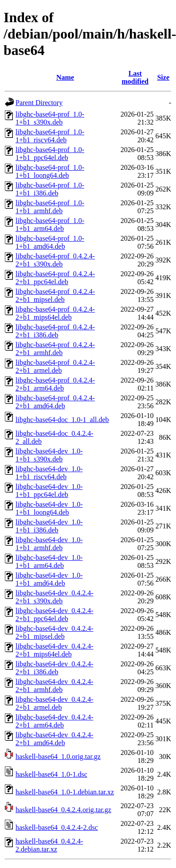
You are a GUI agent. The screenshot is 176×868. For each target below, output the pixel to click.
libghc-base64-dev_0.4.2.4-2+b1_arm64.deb (55, 721)
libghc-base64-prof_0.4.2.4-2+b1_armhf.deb (55, 349)
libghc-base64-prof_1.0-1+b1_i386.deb (50, 189)
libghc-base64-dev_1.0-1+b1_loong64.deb (49, 508)
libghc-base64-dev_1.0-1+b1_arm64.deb (49, 561)
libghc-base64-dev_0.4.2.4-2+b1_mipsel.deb (55, 632)
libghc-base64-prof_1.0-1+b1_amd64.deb (50, 242)
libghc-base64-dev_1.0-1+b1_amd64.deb (49, 579)
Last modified (135, 77)
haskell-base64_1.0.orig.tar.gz (58, 757)
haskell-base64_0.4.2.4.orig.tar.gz (63, 810)
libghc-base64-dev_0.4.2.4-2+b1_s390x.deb (55, 597)
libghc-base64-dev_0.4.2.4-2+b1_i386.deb (55, 668)
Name (65, 77)
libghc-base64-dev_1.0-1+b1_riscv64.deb (49, 473)
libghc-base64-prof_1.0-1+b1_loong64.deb (50, 171)
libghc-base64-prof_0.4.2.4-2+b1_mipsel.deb (55, 295)
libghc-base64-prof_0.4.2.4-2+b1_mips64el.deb (55, 313)
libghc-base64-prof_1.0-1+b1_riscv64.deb (50, 136)
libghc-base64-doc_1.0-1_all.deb (62, 420)
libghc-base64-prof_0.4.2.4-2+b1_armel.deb (55, 366)
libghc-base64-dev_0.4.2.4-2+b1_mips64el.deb (55, 650)
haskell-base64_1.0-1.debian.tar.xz (65, 792)
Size (163, 77)
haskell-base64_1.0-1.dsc (51, 774)
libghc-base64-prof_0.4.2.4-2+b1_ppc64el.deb (55, 278)
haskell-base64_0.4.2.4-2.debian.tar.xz (49, 845)
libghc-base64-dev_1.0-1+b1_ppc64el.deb (49, 491)
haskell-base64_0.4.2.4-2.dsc (57, 827)
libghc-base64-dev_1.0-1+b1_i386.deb (49, 526)
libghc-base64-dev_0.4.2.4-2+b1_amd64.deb (55, 739)
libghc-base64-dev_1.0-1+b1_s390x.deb (49, 455)
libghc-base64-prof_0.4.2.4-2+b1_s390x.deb (55, 260)
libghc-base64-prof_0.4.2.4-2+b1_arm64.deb (55, 384)
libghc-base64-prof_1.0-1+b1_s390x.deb (50, 118)
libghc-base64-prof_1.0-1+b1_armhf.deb (50, 207)
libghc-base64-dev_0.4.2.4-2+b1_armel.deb (55, 703)
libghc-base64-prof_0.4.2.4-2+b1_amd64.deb (55, 402)
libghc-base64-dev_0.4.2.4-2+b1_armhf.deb (55, 686)
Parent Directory (39, 103)
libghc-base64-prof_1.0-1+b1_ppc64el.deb (50, 154)
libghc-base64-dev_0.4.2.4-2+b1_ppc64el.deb (55, 615)
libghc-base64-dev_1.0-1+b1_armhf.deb (49, 544)
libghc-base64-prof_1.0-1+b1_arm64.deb (50, 225)
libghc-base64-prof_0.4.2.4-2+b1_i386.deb (55, 331)
